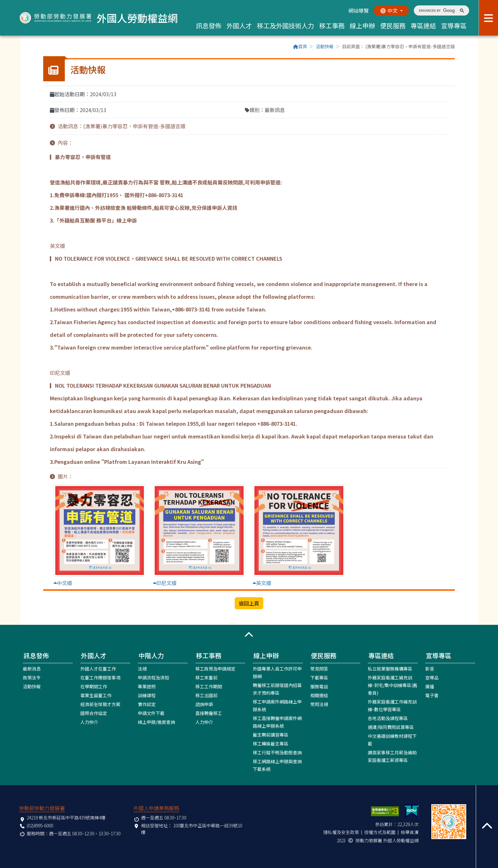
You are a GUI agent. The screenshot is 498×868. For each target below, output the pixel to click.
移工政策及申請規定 (215, 669)
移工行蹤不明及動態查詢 (277, 752)
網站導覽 (359, 10)
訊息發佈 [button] (209, 26)
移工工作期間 (209, 686)
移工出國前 (206, 695)
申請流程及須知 (153, 678)
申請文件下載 (151, 713)
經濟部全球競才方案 (100, 704)
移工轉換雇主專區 (271, 744)
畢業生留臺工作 (96, 695)
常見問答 (319, 669)
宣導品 (432, 678)
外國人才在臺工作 (98, 669)
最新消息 (32, 669)
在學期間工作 (94, 686)
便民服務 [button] (393, 26)
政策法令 (32, 678)
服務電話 (319, 686)
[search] (437, 10)
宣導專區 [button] (454, 26)
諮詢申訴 (204, 704)
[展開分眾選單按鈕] (488, 18)
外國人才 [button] (239, 26)
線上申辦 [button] (362, 26)
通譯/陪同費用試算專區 (391, 727)
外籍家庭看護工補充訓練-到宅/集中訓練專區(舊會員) (393, 685)
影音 (430, 669)
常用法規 (319, 704)
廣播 (430, 686)
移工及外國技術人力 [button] (286, 26)
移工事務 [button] (332, 26)
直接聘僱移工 (209, 713)
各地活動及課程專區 (388, 718)
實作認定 (147, 704)
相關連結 (319, 695)
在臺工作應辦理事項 (100, 678)
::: (45, 47)
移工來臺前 (206, 678)
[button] (249, 635)
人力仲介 (89, 722)
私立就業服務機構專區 (390, 669)
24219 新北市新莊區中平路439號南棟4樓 (66, 818)
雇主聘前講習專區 (271, 735)
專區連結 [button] (423, 26)
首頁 (300, 46)
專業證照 (147, 686)
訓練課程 (147, 695)
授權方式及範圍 (380, 832)
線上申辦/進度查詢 (156, 722)
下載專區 (319, 678)
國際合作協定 (94, 713)
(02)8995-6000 (40, 825)
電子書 (432, 695)
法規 (142, 669)
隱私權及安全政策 (341, 832)
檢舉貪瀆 (410, 832)
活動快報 (325, 46)
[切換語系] (391, 10)
